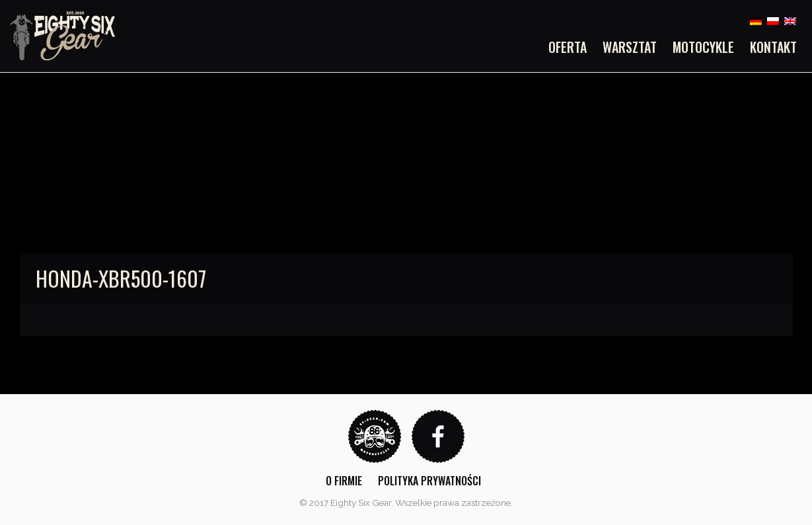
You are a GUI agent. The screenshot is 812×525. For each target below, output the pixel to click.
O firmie (344, 481)
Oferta (568, 47)
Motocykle (703, 47)
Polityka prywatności (429, 481)
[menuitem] (572, 47)
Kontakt (773, 47)
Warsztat (630, 47)
